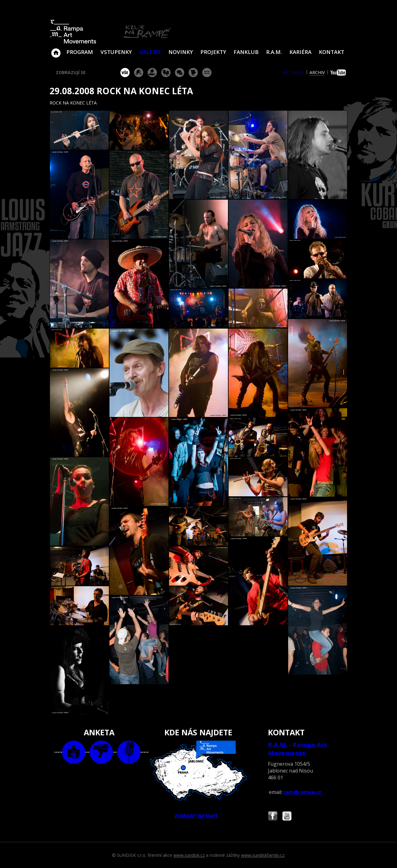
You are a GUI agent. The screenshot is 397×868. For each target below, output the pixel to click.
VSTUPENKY (116, 52)
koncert (139, 73)
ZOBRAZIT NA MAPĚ (198, 780)
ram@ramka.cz (302, 792)
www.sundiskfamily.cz (263, 855)
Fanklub (246, 52)
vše (125, 73)
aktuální (293, 72)
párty (152, 73)
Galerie (150, 52)
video (101, 752)
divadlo (166, 73)
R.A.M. (274, 52)
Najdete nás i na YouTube (287, 817)
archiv (317, 72)
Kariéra (300, 52)
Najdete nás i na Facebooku (273, 817)
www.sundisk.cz (189, 855)
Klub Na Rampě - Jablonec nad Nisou (56, 50)
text (129, 752)
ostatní (207, 73)
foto (74, 752)
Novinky (181, 52)
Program (80, 52)
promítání (193, 73)
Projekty (213, 52)
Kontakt (332, 52)
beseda (180, 73)
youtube (339, 73)
